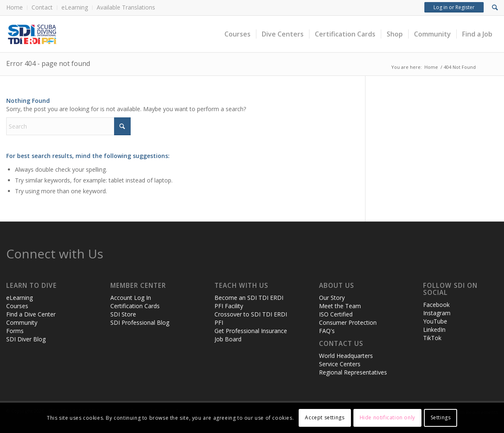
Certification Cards (135, 306)
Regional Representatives (353, 372)
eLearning (75, 7)
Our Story (332, 298)
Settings (441, 417)
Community (22, 322)
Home (15, 7)
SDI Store (123, 314)
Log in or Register (454, 7)
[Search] (68, 126)
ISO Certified (336, 314)
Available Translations (126, 7)
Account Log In (131, 298)
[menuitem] (17, 8)
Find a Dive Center (31, 314)
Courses (17, 306)
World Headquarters (346, 356)
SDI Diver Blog (26, 339)
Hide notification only (387, 417)
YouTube (435, 321)
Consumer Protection (348, 322)
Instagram (437, 313)
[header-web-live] (100, 34)
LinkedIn (434, 330)
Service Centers (340, 364)
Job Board (228, 339)
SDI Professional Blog (140, 322)
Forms (15, 331)
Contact (42, 7)
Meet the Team (340, 306)
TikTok (432, 338)
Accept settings (325, 417)
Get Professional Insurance (251, 331)
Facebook (436, 305)
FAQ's (327, 331)
